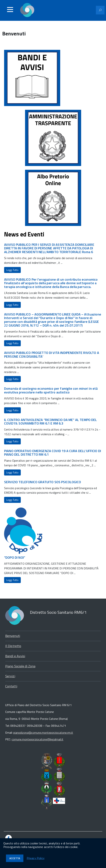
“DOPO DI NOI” (15, 557)
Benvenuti (13, 636)
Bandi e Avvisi (15, 656)
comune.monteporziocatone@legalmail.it (37, 739)
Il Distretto (13, 646)
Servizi (10, 676)
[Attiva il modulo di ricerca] (100, 10)
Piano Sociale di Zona (20, 666)
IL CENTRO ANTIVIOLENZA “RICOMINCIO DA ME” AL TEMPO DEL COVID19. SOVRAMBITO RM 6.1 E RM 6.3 (51, 422)
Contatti (11, 686)
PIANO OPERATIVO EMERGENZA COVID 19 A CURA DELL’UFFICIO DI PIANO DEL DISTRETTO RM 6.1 (53, 453)
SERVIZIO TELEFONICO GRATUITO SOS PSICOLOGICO (43, 482)
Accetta (15, 858)
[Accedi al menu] (10, 10)
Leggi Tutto (12, 270)
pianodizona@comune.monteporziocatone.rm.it (43, 733)
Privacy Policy (36, 858)
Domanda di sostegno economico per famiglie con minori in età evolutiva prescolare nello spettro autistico (51, 390)
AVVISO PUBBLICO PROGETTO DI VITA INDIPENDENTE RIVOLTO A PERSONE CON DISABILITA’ (52, 355)
